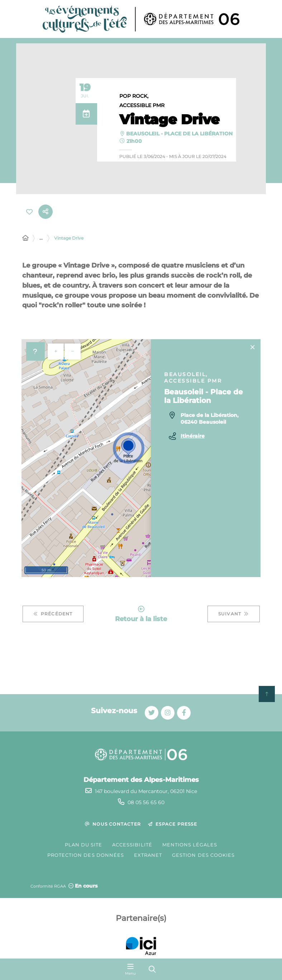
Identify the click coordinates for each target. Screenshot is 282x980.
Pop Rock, (134, 96)
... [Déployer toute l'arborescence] (41, 238)
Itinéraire (193, 436)
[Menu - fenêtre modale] (130, 969)
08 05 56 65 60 (146, 802)
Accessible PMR (142, 106)
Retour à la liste (141, 614)
